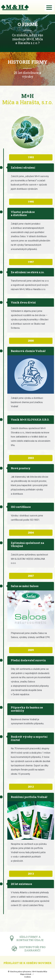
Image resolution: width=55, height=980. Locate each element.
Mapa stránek (26, 974)
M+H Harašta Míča (40, 972)
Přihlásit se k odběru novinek (28, 963)
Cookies (27, 977)
